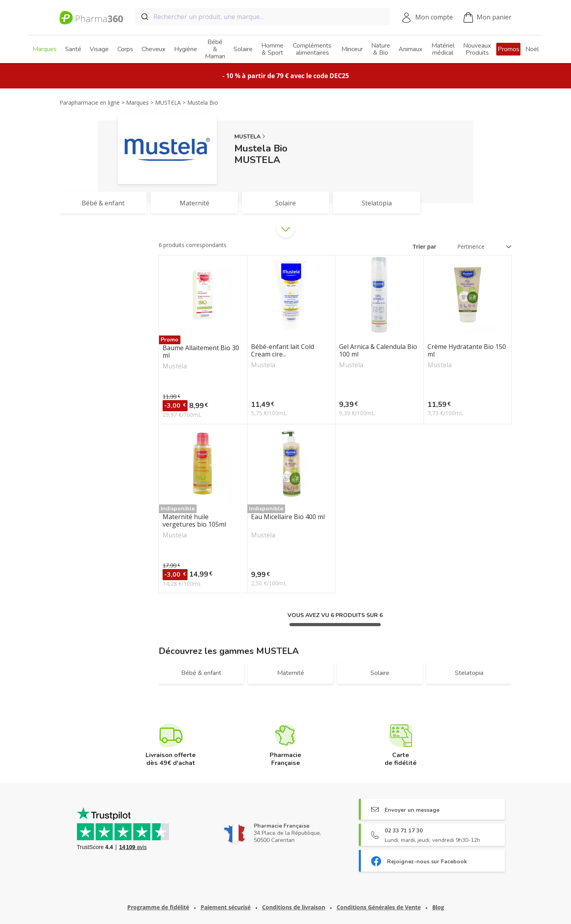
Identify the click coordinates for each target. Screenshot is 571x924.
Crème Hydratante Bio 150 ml (467, 351)
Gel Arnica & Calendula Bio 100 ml (378, 351)
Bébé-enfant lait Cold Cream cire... (283, 351)
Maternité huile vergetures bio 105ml (194, 521)
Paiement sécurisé (226, 907)
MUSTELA (247, 137)
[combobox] (263, 17)
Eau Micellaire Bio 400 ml (288, 517)
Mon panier (488, 18)
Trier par (424, 246)
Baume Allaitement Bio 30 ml (201, 352)
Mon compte (434, 17)
